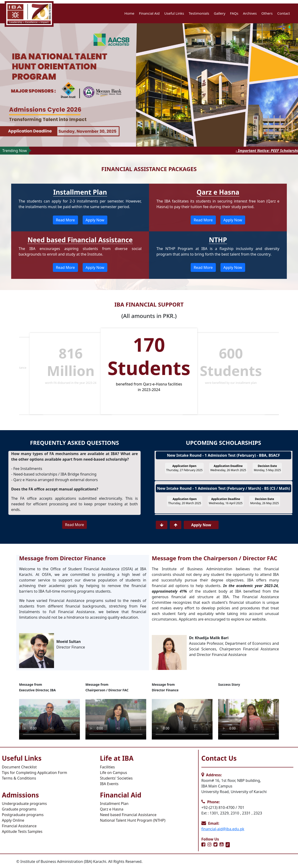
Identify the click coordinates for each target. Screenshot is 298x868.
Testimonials (199, 13)
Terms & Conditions (19, 778)
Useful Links (174, 13)
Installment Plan (114, 804)
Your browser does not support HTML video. (49, 716)
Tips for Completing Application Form (34, 773)
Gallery (220, 13)
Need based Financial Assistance (128, 815)
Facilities (107, 767)
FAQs (234, 13)
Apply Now (95, 220)
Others (267, 13)
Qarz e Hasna (112, 809)
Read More (65, 220)
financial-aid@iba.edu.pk (223, 829)
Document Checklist (19, 767)
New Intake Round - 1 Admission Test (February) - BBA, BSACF (223, 458)
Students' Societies (116, 778)
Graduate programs (19, 809)
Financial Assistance (19, 826)
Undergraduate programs (24, 804)
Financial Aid (149, 13)
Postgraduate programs (23, 815)
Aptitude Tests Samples (22, 831)
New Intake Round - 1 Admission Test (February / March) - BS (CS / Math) (224, 491)
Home (129, 13)
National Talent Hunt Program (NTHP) (133, 820)
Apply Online (13, 820)
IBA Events (109, 784)
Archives (250, 13)
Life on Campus (113, 773)
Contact (284, 13)
